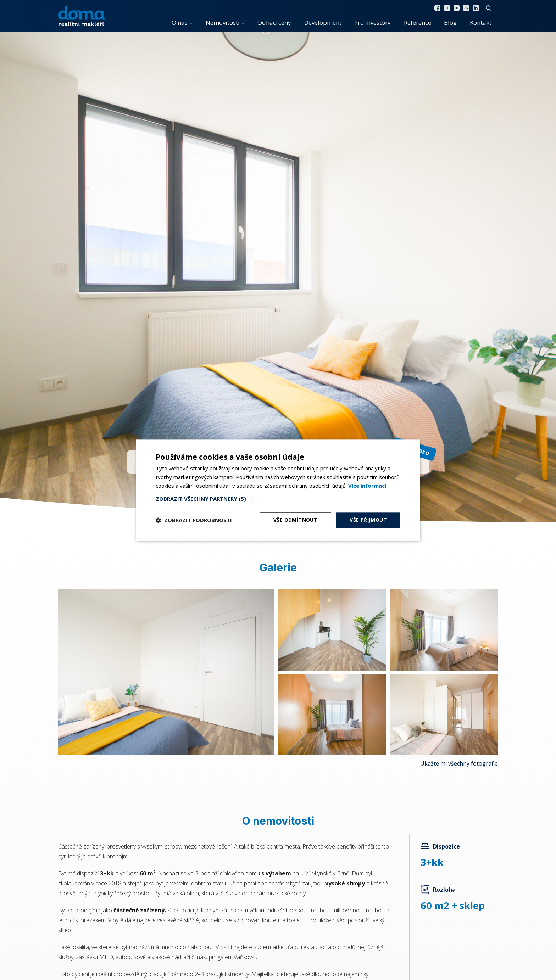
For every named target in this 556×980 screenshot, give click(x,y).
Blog (450, 23)
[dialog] (278, 490)
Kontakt (481, 23)
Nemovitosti (223, 23)
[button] (278, 499)
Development (323, 23)
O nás (180, 23)
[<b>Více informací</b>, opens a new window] (367, 486)
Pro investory (372, 23)
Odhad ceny (274, 23)
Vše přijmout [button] (368, 520)
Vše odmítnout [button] (295, 520)
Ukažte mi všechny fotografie (459, 763)
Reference (418, 23)
